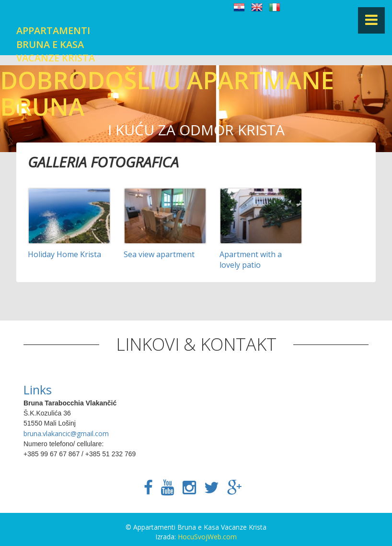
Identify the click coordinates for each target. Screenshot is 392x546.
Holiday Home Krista (64, 254)
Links (38, 390)
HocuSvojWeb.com (207, 537)
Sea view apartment (159, 254)
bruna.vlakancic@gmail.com (66, 433)
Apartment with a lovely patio (251, 260)
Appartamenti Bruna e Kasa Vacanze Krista (56, 44)
